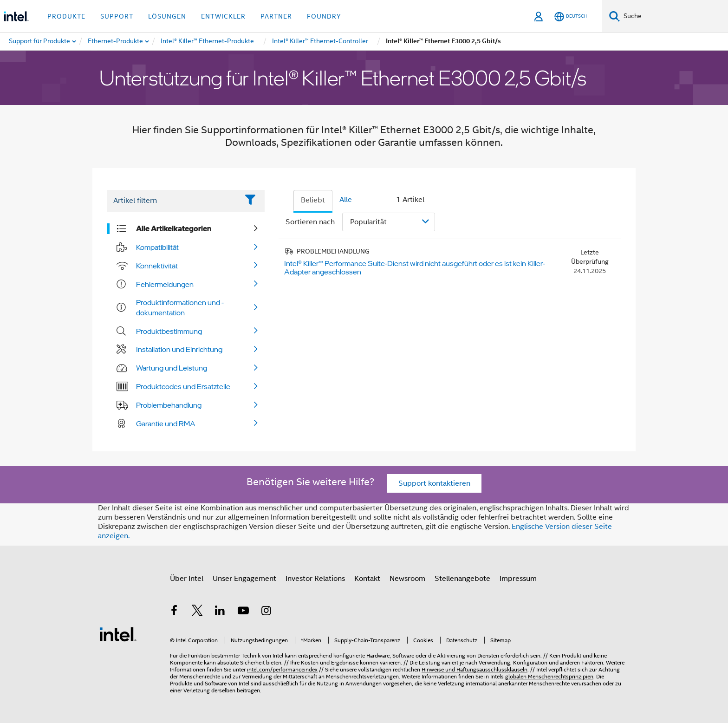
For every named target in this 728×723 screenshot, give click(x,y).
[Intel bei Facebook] (174, 612)
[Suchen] (614, 16)
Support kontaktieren (434, 483)
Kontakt (367, 579)
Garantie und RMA (166, 423)
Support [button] (117, 16)
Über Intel (187, 579)
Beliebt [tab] (313, 200)
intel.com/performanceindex (282, 669)
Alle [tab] (346, 200)
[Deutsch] (571, 16)
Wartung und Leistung (172, 368)
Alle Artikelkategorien (174, 228)
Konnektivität (157, 266)
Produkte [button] (66, 16)
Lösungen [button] (167, 16)
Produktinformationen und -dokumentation (180, 307)
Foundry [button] (324, 16)
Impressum (518, 579)
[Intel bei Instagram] (266, 612)
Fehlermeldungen (165, 284)
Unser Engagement (244, 579)
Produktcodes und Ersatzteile (183, 386)
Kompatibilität (157, 247)
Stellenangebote (462, 579)
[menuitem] (116, 41)
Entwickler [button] (223, 16)
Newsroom (407, 579)
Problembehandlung (169, 405)
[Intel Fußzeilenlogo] (118, 634)
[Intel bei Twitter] (197, 612)
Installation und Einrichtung (179, 349)
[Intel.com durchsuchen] (674, 16)
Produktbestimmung (169, 331)
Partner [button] (276, 16)
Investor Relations (315, 579)
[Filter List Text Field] (173, 201)
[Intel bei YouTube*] (243, 612)
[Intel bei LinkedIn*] (220, 612)
